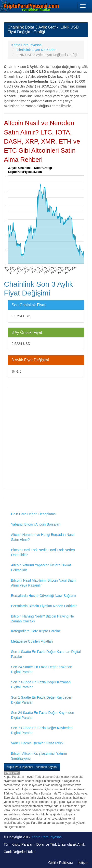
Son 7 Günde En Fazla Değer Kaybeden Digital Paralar (42, 730)
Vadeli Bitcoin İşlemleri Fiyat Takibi (37, 743)
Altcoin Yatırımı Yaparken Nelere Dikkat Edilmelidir (41, 568)
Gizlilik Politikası (61, 863)
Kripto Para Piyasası (47, 837)
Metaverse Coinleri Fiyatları (32, 641)
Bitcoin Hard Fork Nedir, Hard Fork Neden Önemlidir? (43, 552)
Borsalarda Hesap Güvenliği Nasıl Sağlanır (44, 596)
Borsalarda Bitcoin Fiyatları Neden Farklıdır (44, 606)
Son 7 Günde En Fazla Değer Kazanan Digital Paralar (41, 685)
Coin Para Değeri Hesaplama (33, 514)
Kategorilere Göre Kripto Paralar (36, 631)
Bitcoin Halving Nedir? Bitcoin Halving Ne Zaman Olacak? (42, 619)
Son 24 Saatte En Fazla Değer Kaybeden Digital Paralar (43, 715)
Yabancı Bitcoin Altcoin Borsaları (36, 524)
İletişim (83, 863)
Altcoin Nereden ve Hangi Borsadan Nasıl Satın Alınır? (43, 537)
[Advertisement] (46, 439)
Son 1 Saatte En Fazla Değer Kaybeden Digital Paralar (42, 700)
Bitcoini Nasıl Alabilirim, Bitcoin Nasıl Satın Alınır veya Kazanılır (43, 583)
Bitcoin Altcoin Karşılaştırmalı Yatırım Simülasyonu (39, 756)
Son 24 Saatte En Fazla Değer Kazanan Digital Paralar (42, 669)
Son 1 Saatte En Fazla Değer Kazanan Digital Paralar (46, 654)
